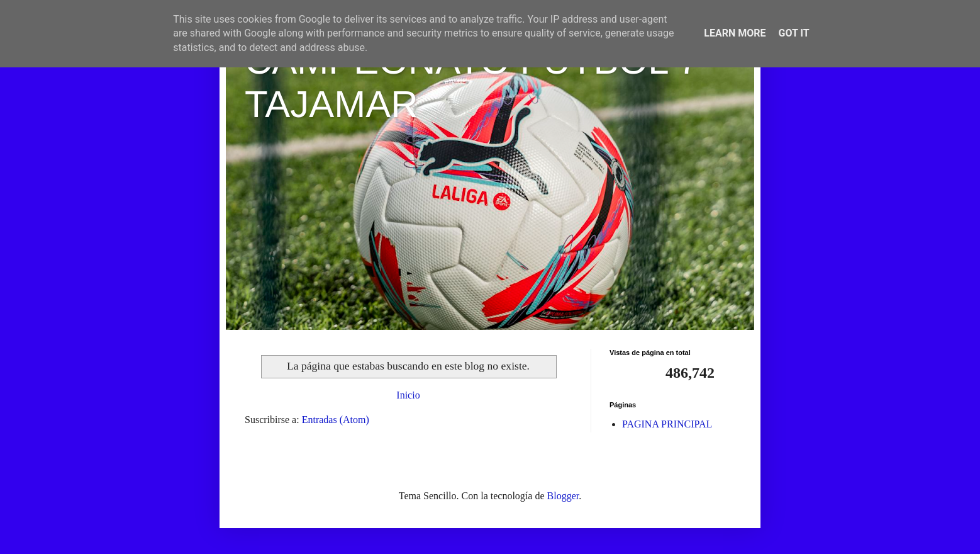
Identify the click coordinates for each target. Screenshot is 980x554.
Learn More (735, 33)
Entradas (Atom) (336, 420)
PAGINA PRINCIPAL (667, 424)
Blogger (563, 496)
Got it (793, 33)
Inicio (408, 395)
